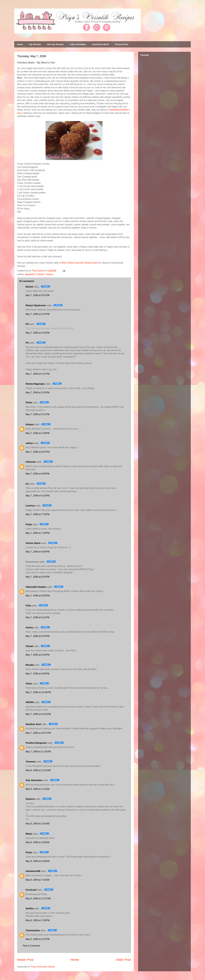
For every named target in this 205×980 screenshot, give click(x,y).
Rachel (29, 287)
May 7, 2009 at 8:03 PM (38, 596)
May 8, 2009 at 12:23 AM (38, 770)
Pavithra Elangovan (36, 743)
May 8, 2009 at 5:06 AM (38, 861)
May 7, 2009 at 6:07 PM (38, 452)
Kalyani (30, 424)
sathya (29, 443)
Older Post (123, 960)
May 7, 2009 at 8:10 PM (38, 617)
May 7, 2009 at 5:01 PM (38, 295)
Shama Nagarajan (35, 384)
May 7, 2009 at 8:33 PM (38, 636)
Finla (28, 606)
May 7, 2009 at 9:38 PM (38, 674)
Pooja (29, 524)
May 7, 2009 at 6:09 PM (38, 474)
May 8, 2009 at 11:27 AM (38, 898)
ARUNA (30, 702)
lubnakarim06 (33, 871)
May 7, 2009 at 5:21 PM (38, 374)
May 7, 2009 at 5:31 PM (38, 414)
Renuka (30, 665)
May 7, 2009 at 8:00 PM (38, 552)
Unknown (31, 462)
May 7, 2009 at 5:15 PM (38, 314)
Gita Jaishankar (34, 780)
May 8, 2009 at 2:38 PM (38, 920)
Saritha (29, 908)
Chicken (40, 274)
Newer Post (25, 960)
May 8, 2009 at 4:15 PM (38, 939)
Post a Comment (31, 946)
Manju (29, 834)
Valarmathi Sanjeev (36, 587)
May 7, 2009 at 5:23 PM (38, 393)
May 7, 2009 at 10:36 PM (38, 692)
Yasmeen (31, 762)
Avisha (29, 628)
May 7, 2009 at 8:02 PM (38, 577)
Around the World (101, 44)
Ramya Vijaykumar (36, 305)
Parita (29, 403)
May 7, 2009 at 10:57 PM (38, 733)
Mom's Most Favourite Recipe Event (80, 263)
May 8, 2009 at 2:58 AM (38, 842)
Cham (29, 684)
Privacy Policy (122, 44)
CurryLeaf (31, 890)
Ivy (27, 484)
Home (20, 44)
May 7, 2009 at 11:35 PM (38, 752)
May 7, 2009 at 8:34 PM (38, 655)
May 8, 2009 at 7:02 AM (38, 880)
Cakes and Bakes (78, 44)
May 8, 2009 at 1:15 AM (38, 789)
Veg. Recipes (35, 44)
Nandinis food (33, 724)
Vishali (29, 646)
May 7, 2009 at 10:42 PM (38, 714)
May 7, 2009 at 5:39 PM (38, 433)
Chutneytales (33, 930)
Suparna (30, 799)
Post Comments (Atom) (43, 967)
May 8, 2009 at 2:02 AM (38, 824)
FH (27, 324)
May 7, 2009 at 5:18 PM (38, 333)
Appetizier (30, 274)
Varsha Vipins (33, 543)
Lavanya (30, 506)
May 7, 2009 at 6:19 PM (38, 496)
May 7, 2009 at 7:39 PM (38, 533)
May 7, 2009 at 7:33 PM (38, 514)
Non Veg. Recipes (55, 44)
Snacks (49, 274)
